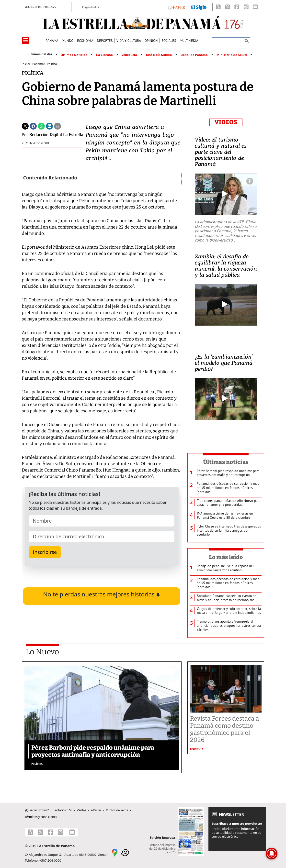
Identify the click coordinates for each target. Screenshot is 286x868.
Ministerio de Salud (232, 55)
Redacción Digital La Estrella (56, 135)
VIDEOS (226, 122)
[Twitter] (25, 126)
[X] (228, 7)
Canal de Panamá (194, 55)
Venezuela (129, 55)
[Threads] (218, 7)
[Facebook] (237, 7)
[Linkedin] (49, 126)
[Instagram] (246, 7)
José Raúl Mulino (159, 55)
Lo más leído (226, 557)
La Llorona (104, 55)
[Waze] (125, 852)
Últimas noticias (226, 462)
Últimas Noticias (74, 55)
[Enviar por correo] (57, 126)
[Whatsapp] (41, 126)
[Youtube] (255, 7)
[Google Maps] (115, 852)
